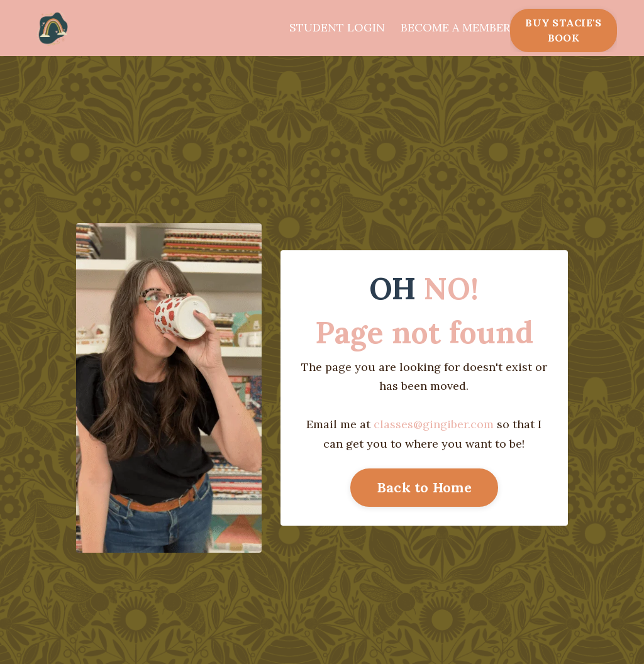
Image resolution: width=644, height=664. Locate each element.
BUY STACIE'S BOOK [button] (563, 30)
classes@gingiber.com (434, 424)
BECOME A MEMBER (455, 27)
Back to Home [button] (424, 487)
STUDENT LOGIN (337, 27)
